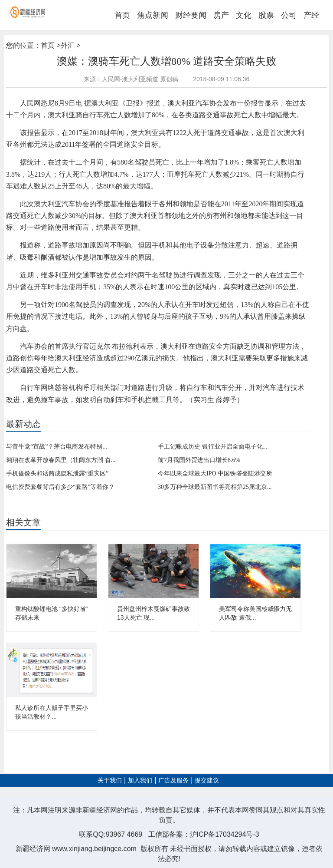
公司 (289, 15)
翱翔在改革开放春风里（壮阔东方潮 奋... (61, 460)
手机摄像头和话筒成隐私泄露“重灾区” (57, 474)
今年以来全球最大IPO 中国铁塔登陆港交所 (215, 474)
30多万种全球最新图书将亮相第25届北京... (215, 487)
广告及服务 (173, 781)
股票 (266, 15)
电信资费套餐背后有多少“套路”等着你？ (60, 487)
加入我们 (140, 781)
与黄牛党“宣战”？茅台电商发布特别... (57, 447)
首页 (122, 15)
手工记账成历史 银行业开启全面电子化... (212, 447)
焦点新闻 (153, 15)
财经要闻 (191, 15)
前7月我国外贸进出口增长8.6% (199, 460)
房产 (221, 15)
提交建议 (207, 781)
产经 (311, 15)
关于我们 (110, 781)
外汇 (68, 45)
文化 (244, 15)
